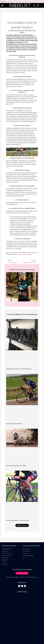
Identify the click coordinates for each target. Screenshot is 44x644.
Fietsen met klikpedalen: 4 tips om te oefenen (18, 520)
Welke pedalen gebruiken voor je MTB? (16, 466)
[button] (2, 5)
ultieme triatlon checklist (21, 254)
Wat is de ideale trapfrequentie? (14, 424)
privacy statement (22, 637)
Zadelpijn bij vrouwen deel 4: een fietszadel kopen (19, 369)
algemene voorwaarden (22, 640)
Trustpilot (3, 2)
